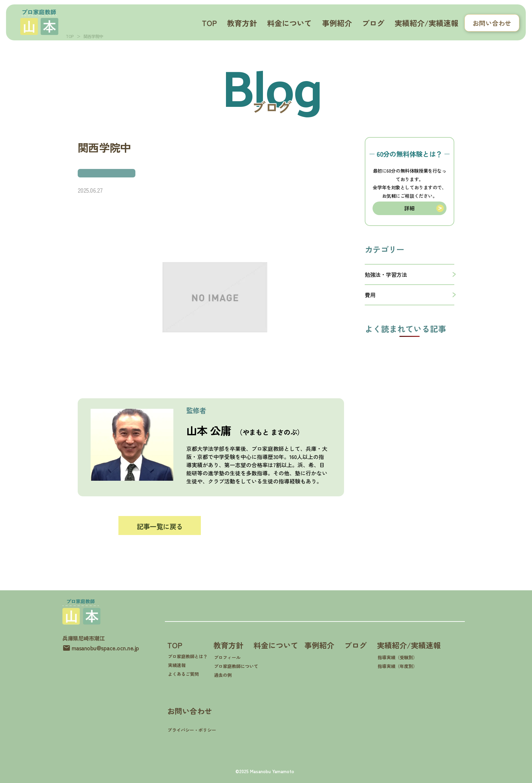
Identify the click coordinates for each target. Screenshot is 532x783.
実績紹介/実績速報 (426, 23)
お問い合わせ (492, 23)
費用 (370, 293)
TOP (209, 23)
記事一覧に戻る (160, 526)
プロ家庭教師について (236, 666)
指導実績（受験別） (397, 657)
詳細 (409, 207)
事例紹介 (337, 23)
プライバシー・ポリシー (192, 730)
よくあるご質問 (183, 674)
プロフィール (227, 657)
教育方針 (242, 23)
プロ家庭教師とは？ (188, 656)
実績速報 (177, 665)
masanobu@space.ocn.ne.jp (105, 646)
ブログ (373, 23)
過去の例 (223, 675)
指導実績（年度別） (397, 666)
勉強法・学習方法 (386, 272)
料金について (289, 23)
